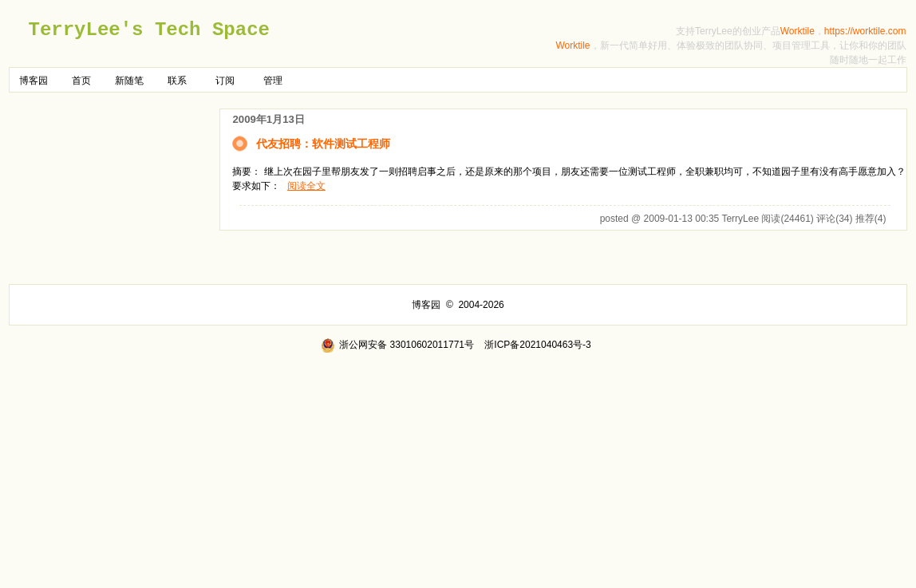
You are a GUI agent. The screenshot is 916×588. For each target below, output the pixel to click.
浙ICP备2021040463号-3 (537, 345)
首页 (81, 81)
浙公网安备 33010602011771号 (397, 345)
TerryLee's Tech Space (148, 30)
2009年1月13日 (268, 119)
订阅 (225, 81)
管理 (273, 81)
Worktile (798, 31)
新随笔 (129, 81)
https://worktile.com (865, 31)
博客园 (34, 81)
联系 (177, 81)
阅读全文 (306, 186)
